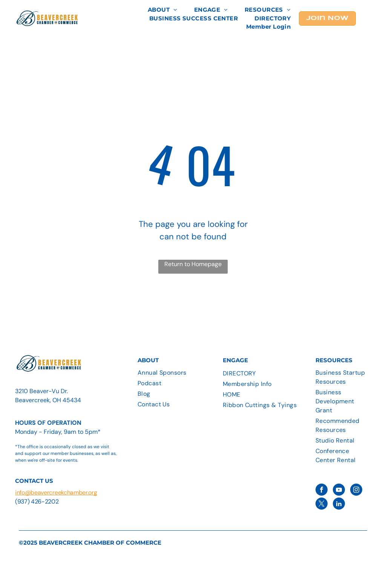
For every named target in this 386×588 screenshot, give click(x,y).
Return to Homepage (193, 264)
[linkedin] (339, 505)
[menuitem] (163, 10)
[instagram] (356, 491)
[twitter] (322, 505)
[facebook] (322, 491)
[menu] (369, 18)
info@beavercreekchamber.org (56, 492)
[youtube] (339, 491)
